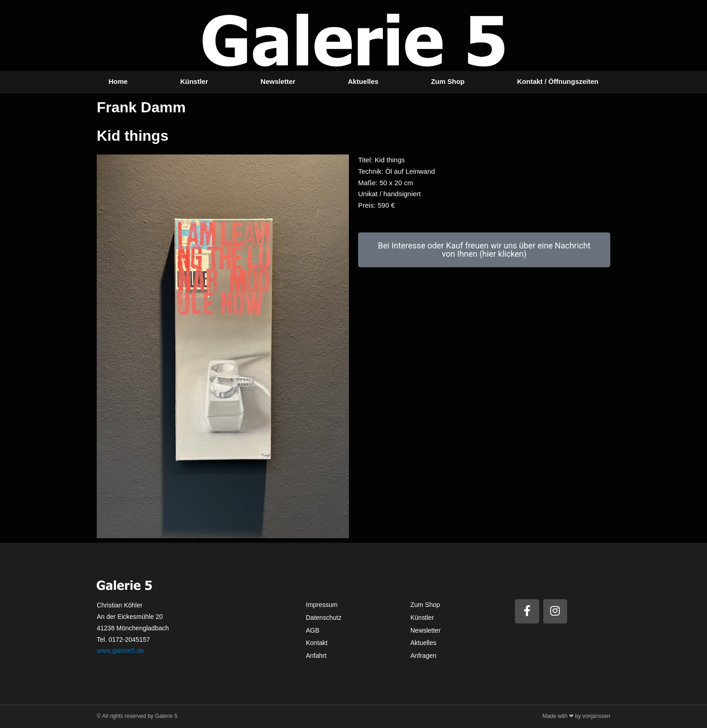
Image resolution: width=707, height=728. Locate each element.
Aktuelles (363, 81)
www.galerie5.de (120, 651)
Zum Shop (448, 81)
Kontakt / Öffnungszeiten (558, 81)
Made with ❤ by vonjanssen (576, 716)
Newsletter (278, 81)
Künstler (194, 81)
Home (118, 81)
